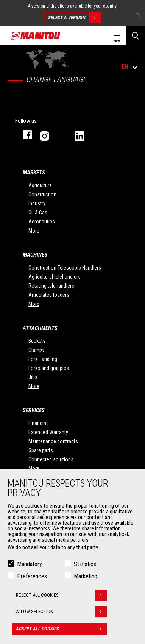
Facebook (24, 135)
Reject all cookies (61, 595)
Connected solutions (51, 459)
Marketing (86, 576)
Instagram (50, 135)
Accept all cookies (61, 629)
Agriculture (40, 185)
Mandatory (30, 564)
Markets (34, 173)
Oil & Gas (38, 213)
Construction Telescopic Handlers (65, 268)
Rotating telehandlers (51, 286)
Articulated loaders (49, 295)
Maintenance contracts (53, 441)
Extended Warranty (48, 432)
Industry (37, 203)
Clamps (37, 350)
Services (34, 410)
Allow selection (61, 612)
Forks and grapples (49, 368)
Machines (35, 255)
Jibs (33, 377)
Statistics (85, 564)
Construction (42, 194)
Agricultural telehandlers (55, 277)
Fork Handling (43, 359)
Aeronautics (42, 222)
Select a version (74, 18)
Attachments (40, 328)
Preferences (32, 576)
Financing (39, 423)
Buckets (37, 341)
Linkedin (85, 135)
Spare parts (41, 450)
